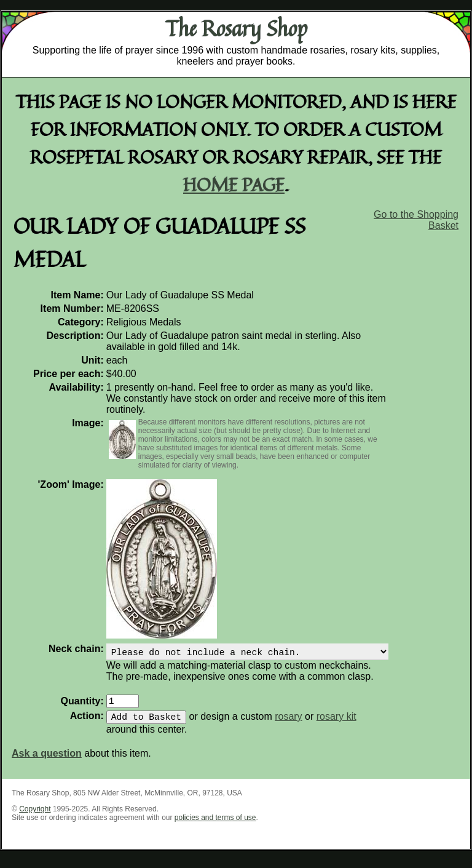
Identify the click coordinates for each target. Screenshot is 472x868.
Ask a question (47, 761)
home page (234, 184)
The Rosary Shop (236, 28)
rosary (288, 724)
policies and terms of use (215, 825)
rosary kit (336, 724)
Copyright (35, 816)
